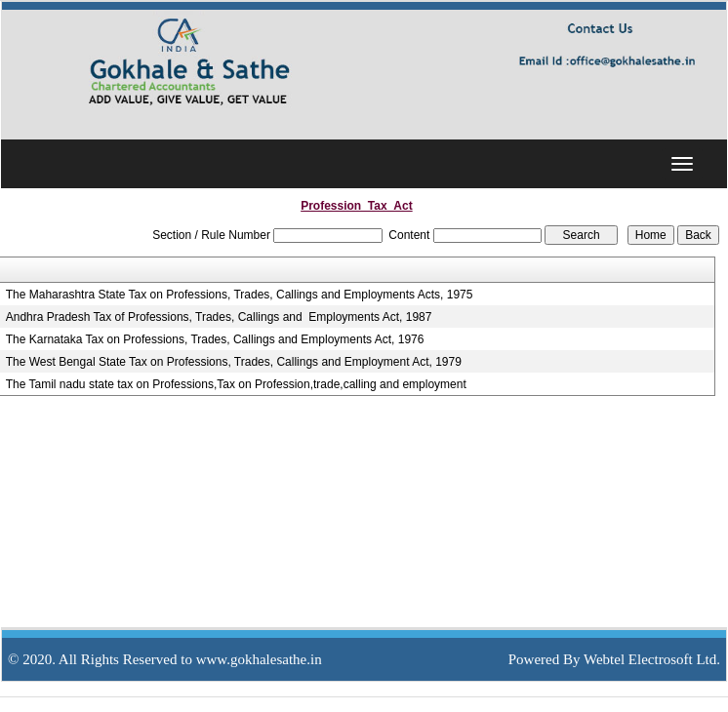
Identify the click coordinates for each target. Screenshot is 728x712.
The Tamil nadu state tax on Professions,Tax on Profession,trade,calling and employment (236, 384)
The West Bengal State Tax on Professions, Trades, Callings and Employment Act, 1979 (234, 362)
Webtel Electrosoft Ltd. (652, 659)
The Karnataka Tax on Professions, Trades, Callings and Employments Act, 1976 (215, 339)
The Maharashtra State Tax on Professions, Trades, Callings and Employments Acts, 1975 (240, 295)
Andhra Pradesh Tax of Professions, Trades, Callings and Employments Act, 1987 (219, 317)
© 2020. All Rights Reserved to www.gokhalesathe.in (165, 659)
